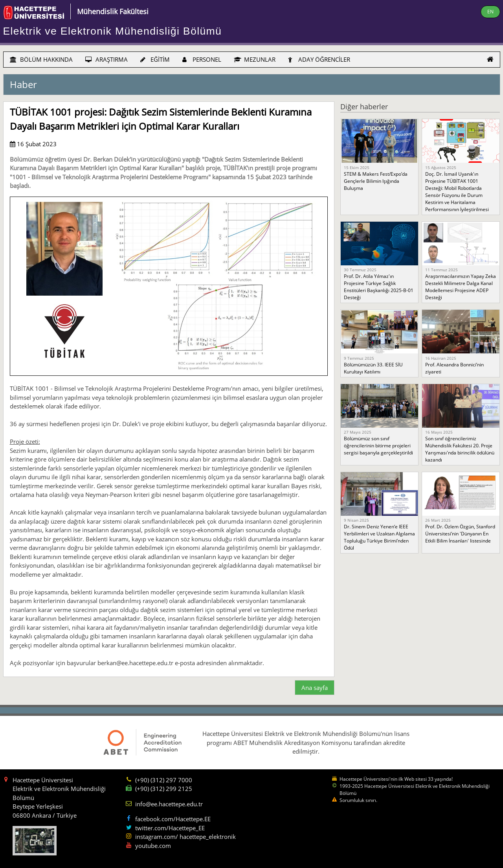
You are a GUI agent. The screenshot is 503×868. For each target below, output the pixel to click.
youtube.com (153, 846)
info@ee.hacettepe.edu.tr (169, 804)
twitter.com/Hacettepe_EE (170, 828)
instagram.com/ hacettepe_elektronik (185, 837)
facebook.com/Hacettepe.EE (173, 819)
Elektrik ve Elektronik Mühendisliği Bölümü (113, 31)
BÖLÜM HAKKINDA (41, 59)
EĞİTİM (155, 59)
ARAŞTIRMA (106, 59)
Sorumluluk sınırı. (358, 800)
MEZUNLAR (255, 59)
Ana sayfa (315, 688)
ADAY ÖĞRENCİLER (319, 59)
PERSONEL (202, 59)
